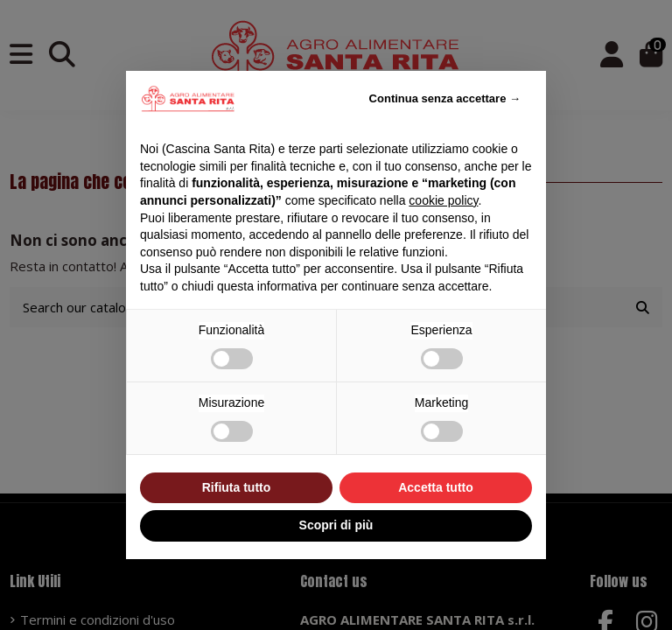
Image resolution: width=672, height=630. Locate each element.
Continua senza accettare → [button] (445, 98)
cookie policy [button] (443, 200)
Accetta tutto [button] (436, 487)
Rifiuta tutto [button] (237, 487)
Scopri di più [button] (336, 525)
